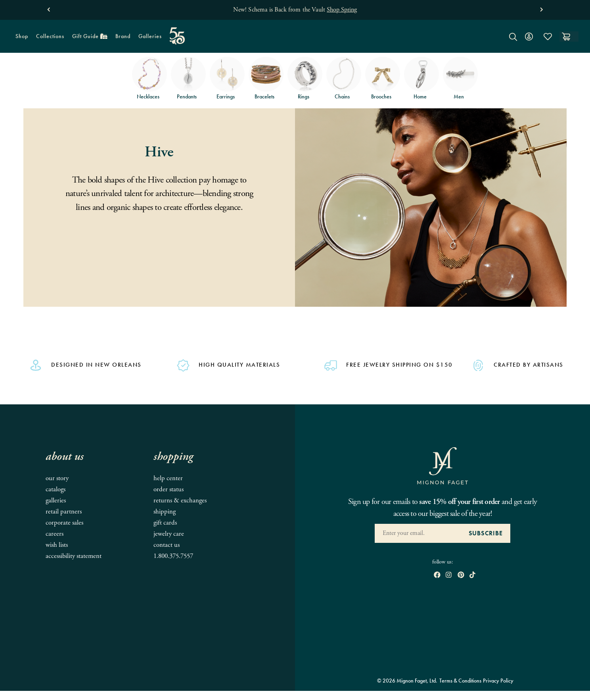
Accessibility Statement (74, 556)
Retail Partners (64, 512)
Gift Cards (165, 523)
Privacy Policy (498, 681)
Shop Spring (342, 10)
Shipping (165, 512)
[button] (49, 8)
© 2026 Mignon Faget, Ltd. (407, 681)
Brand (121, 39)
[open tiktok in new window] (472, 576)
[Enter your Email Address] (418, 533)
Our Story (57, 478)
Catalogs (56, 489)
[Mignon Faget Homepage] (295, 42)
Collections (48, 39)
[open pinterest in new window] (461, 576)
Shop (20, 39)
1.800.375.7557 (173, 556)
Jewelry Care (169, 534)
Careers (55, 534)
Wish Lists (57, 545)
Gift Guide (88, 39)
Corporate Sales (64, 523)
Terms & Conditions (460, 681)
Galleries (150, 36)
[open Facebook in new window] (437, 576)
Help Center (168, 478)
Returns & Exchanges (180, 501)
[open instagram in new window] (449, 576)
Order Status (169, 489)
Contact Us (167, 545)
